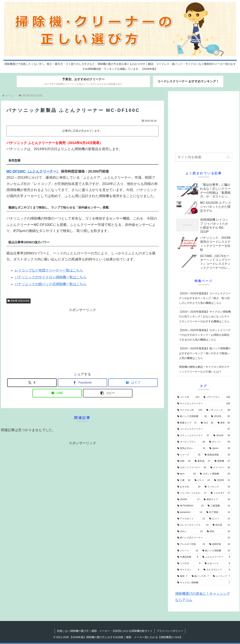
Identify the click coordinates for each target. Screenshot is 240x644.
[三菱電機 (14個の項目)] (219, 506)
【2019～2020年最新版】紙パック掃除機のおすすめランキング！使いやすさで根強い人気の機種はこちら (205, 353)
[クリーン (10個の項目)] (188, 551)
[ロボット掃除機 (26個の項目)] (215, 474)
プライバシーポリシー (170, 631)
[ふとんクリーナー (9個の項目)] (216, 557)
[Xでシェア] (32, 383)
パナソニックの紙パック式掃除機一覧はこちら (51, 284)
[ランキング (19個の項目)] (217, 487)
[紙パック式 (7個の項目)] (200, 576)
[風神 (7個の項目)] (182, 576)
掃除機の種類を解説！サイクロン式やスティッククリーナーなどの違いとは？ (204, 369)
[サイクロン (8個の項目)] (188, 570)
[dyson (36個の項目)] (220, 448)
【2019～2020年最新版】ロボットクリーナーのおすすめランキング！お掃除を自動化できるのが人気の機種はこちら (205, 335)
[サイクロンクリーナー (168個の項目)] (204, 404)
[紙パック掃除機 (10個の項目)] (216, 551)
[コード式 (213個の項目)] (188, 397)
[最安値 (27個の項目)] (203, 461)
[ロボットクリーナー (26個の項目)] (192, 468)
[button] (108, 393)
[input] (204, 157)
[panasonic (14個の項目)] (190, 512)
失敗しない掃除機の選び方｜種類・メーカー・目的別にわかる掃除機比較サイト (105, 631)
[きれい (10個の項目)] (190, 532)
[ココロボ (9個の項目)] (189, 564)
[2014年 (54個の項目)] (222, 436)
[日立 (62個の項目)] (207, 423)
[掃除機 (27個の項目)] (222, 461)
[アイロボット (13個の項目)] (191, 519)
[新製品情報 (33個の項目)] (217, 455)
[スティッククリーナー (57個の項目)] (193, 436)
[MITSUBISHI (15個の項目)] (190, 506)
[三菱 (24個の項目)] (184, 480)
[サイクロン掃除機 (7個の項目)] (204, 583)
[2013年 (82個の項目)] (221, 416)
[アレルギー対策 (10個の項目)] (191, 544)
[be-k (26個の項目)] (187, 474)
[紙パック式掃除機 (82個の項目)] (192, 416)
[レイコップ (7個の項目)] (222, 576)
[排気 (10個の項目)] (219, 532)
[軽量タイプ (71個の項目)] (187, 423)
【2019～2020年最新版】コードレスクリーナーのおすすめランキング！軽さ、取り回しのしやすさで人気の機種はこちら (205, 298)
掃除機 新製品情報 (19, 301)
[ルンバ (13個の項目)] (220, 519)
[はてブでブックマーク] (133, 383)
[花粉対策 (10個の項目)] (220, 544)
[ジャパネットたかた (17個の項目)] (192, 493)
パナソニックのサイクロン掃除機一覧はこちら (51, 277)
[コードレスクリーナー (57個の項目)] (204, 429)
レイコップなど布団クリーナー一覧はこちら (49, 270)
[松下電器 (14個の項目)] (218, 512)
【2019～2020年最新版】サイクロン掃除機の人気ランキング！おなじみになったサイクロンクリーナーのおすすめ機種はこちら (205, 316)
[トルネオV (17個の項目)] (220, 493)
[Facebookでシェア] (82, 383)
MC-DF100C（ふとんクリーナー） (33, 171)
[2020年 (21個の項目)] (222, 480)
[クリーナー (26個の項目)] (220, 468)
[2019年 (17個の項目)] (188, 500)
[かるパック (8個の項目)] (217, 564)
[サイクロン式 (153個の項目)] (190, 410)
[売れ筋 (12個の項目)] (221, 525)
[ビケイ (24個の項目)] (202, 480)
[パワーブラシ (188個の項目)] (217, 397)
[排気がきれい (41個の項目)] (191, 448)
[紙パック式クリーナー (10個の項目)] (204, 538)
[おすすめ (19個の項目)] (189, 487)
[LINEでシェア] (57, 393)
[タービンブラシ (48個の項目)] (191, 442)
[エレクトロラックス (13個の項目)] (193, 525)
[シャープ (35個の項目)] (189, 455)
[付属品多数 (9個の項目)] (188, 557)
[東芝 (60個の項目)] (224, 423)
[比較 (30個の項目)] (184, 461)
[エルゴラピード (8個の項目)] (217, 570)
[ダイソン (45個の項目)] (220, 442)
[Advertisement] (82, 340)
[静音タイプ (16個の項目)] (217, 500)
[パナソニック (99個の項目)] (218, 410)
